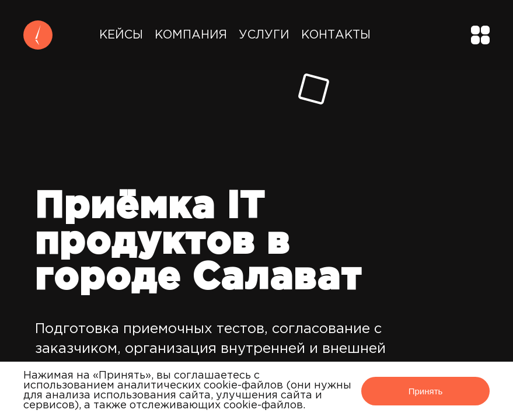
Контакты (336, 35)
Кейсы (121, 35)
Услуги (264, 35)
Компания (191, 35)
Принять (426, 391)
